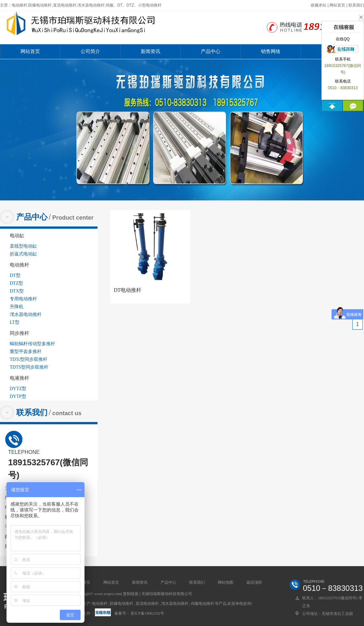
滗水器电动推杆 (26, 314)
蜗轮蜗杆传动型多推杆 (32, 344)
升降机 (17, 307)
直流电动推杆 (147, 604)
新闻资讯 (150, 51)
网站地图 (226, 582)
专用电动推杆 (23, 299)
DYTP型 (18, 396)
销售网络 (271, 51)
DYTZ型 (18, 389)
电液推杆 (19, 378)
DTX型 (17, 291)
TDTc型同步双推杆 (29, 359)
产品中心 (211, 51)
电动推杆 (19, 265)
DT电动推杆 (128, 290)
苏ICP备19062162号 (147, 613)
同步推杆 (19, 333)
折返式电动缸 (23, 254)
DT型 (15, 275)
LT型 (15, 322)
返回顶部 (254, 582)
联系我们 (356, 5)
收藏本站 (318, 5)
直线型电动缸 (23, 246)
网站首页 (337, 5)
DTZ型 (16, 283)
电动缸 (17, 236)
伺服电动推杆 (202, 604)
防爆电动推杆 (122, 604)
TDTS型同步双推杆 (29, 367)
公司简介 (90, 51)
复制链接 (131, 594)
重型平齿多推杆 (26, 352)
